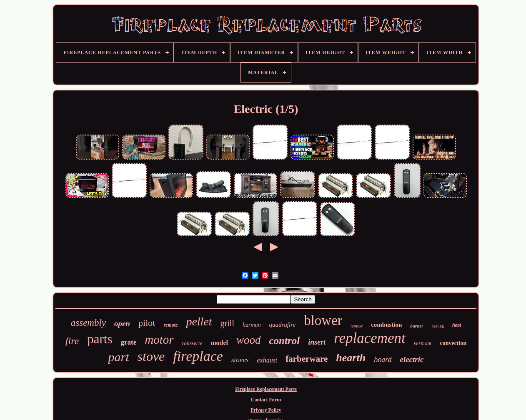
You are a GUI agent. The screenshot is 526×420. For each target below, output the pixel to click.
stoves (240, 360)
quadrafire (283, 325)
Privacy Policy (266, 410)
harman (252, 325)
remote (170, 325)
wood (249, 340)
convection (453, 343)
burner (417, 326)
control (285, 341)
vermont (423, 343)
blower (323, 320)
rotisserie (192, 343)
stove (151, 356)
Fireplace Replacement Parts (266, 389)
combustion (386, 325)
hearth (351, 358)
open (122, 324)
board (383, 360)
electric (412, 359)
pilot (147, 323)
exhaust (267, 360)
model (219, 343)
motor (159, 340)
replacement (370, 338)
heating (437, 326)
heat (457, 325)
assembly (88, 323)
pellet (199, 321)
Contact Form (266, 400)
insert (317, 342)
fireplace (198, 356)
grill (227, 323)
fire (72, 341)
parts (100, 339)
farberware (307, 359)
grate (129, 342)
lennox (357, 326)
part (119, 357)
